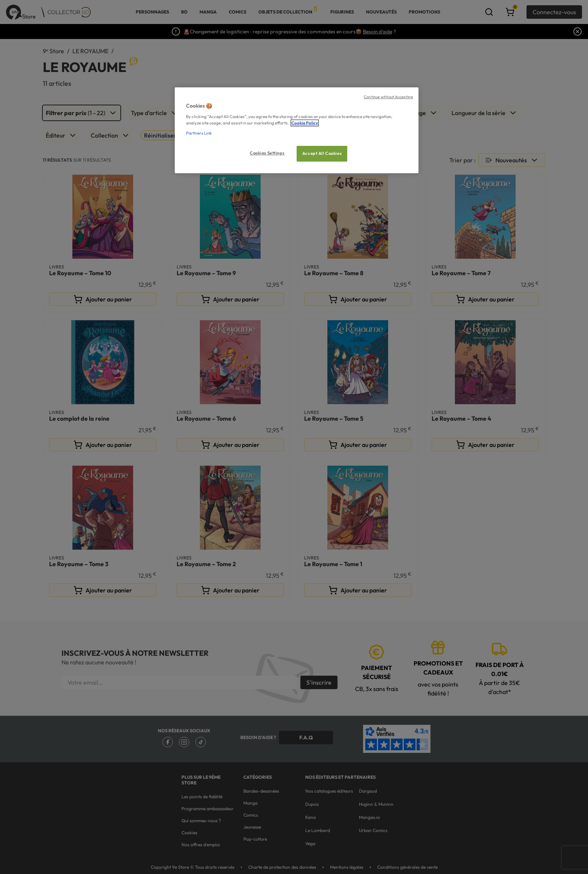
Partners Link (199, 133)
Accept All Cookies (322, 153)
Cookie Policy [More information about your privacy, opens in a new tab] (305, 123)
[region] (297, 130)
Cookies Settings (267, 153)
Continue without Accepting (388, 97)
